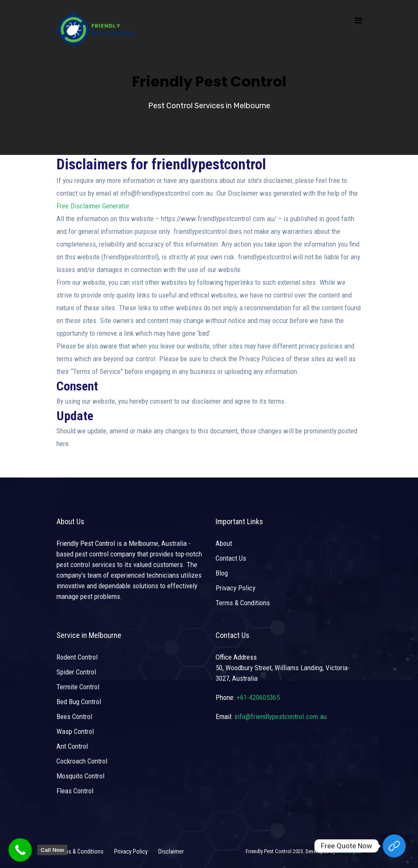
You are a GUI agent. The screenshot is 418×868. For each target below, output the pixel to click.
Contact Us (231, 558)
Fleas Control (75, 791)
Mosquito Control (80, 776)
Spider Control (76, 672)
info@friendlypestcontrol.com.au (281, 716)
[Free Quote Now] (394, 846)
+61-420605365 (258, 697)
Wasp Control (75, 731)
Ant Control (72, 746)
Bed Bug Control (79, 702)
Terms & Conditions (243, 603)
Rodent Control (77, 657)
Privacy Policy (236, 588)
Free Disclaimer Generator (93, 206)
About (224, 543)
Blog (222, 573)
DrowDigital (349, 851)
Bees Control (74, 716)
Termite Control (78, 687)
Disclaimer (171, 851)
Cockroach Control (82, 761)
